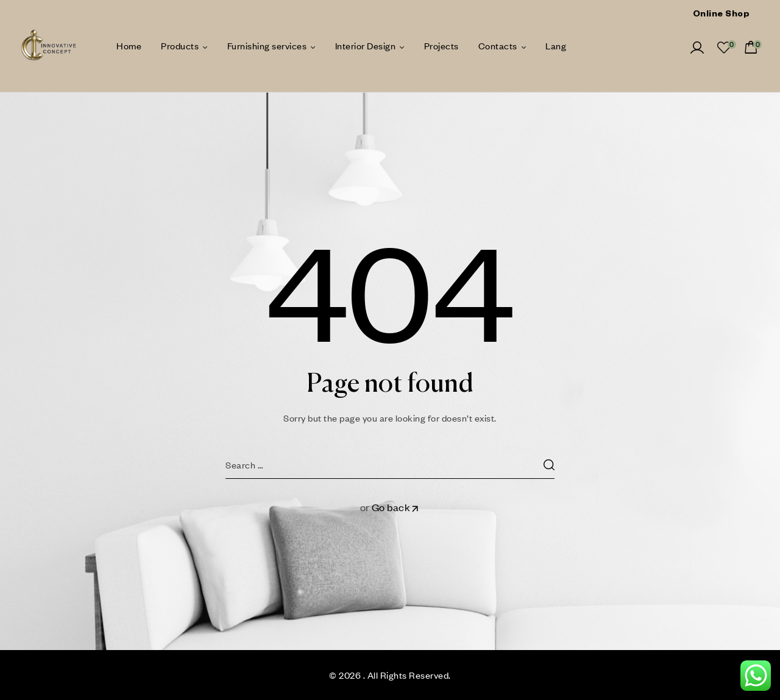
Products (180, 46)
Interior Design (366, 46)
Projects (441, 46)
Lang (556, 46)
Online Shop (721, 15)
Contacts (498, 46)
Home (129, 46)
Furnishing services (267, 46)
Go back (396, 507)
